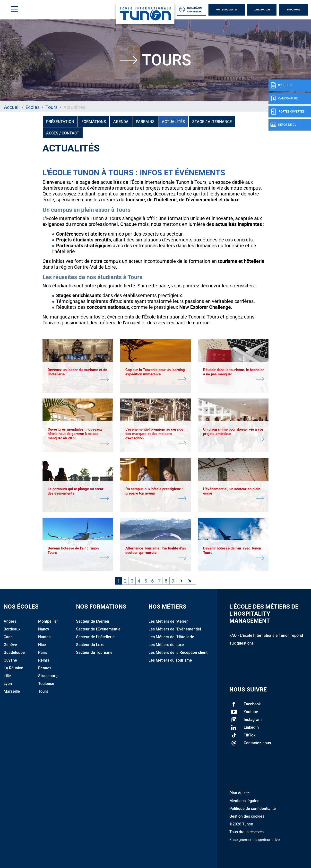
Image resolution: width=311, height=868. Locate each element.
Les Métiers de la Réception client (178, 652)
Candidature (262, 10)
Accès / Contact (63, 133)
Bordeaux (12, 629)
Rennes (45, 668)
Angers (10, 621)
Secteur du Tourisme (94, 652)
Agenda (121, 122)
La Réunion (13, 668)
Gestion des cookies (247, 816)
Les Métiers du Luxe (166, 645)
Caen (8, 637)
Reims (44, 660)
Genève (10, 645)
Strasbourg (48, 676)
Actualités (173, 122)
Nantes (44, 637)
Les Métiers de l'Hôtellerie (171, 637)
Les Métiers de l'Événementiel (175, 629)
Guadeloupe (14, 652)
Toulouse (46, 684)
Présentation (60, 122)
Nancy (44, 629)
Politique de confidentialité (253, 809)
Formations (94, 122)
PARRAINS (145, 122)
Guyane (10, 660)
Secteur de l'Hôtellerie (95, 637)
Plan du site (240, 793)
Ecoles (33, 107)
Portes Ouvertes (227, 10)
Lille (7, 676)
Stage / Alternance (212, 122)
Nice (42, 645)
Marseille (12, 691)
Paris (43, 652)
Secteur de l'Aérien (93, 621)
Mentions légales (244, 801)
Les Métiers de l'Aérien (168, 621)
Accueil (12, 107)
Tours (52, 107)
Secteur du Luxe (90, 645)
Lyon (8, 684)
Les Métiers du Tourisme (170, 660)
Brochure (294, 10)
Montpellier (48, 621)
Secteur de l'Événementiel (99, 629)
